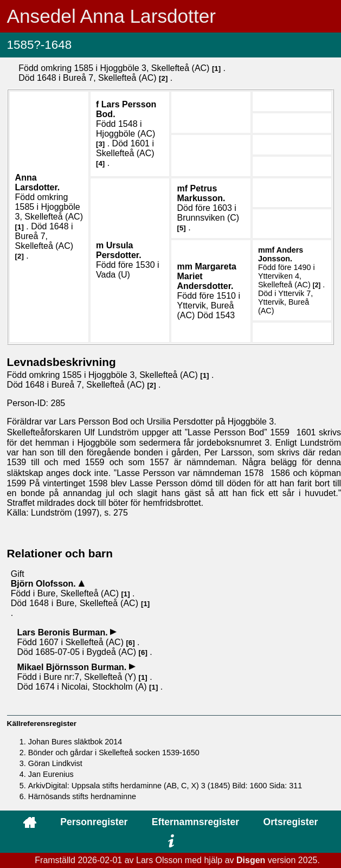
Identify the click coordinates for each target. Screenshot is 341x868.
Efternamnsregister (195, 822)
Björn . (44, 584)
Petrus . (201, 193)
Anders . (281, 254)
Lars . (63, 632)
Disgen (251, 860)
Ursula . (119, 250)
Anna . (38, 182)
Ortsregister (291, 822)
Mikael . (73, 667)
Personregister (94, 822)
